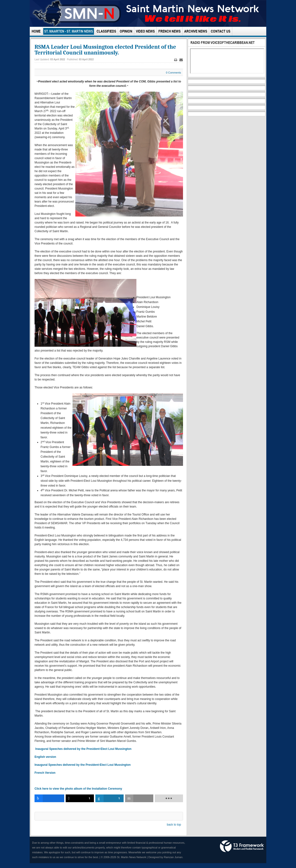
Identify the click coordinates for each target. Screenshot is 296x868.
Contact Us (221, 31)
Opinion (126, 31)
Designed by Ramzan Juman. (166, 857)
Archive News (196, 31)
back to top (174, 825)
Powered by (242, 846)
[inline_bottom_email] (139, 798)
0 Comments (173, 73)
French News (169, 31)
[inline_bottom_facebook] (49, 798)
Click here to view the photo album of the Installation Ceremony (79, 789)
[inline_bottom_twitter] (80, 798)
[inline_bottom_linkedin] (109, 798)
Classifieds (106, 31)
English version (45, 757)
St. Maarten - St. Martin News (69, 31)
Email (181, 60)
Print (176, 60)
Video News (145, 31)
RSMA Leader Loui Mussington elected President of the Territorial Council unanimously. (105, 50)
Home (36, 31)
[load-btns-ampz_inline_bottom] (169, 798)
